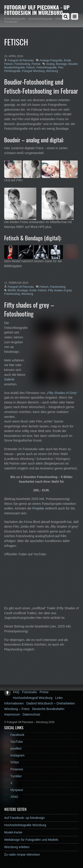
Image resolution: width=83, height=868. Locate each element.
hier (12, 365)
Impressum (12, 714)
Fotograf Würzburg (33, 71)
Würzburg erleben (17, 847)
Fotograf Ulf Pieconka (21, 60)
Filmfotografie (12, 71)
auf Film (61, 536)
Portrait (36, 64)
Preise (44, 692)
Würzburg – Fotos (17, 709)
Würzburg (52, 71)
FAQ (16, 692)
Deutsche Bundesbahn (48, 709)
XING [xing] (11, 797)
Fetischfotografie (46, 68)
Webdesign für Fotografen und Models (31, 840)
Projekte (38, 508)
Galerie (9, 379)
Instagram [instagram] (14, 755)
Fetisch (9, 64)
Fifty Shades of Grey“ (62, 393)
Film (61, 68)
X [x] (8, 783)
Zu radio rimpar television (22, 854)
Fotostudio (30, 692)
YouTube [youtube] (14, 742)
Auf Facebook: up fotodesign (24, 818)
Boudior (73, 64)
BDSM (12, 290)
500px (12, 762)
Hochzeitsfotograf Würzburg (33, 698)
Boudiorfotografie (14, 68)
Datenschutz (31, 714)
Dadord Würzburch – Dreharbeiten (51, 703)
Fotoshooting (22, 64)
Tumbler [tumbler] (13, 776)
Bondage (61, 64)
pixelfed (13, 748)
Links (59, 698)
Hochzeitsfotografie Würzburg (25, 825)
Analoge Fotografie (51, 60)
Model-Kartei (13, 832)
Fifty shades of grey (60, 290)
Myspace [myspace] (14, 790)
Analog (50, 64)
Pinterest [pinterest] (14, 769)
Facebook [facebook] (14, 735)
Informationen (14, 703)
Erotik (67, 60)
